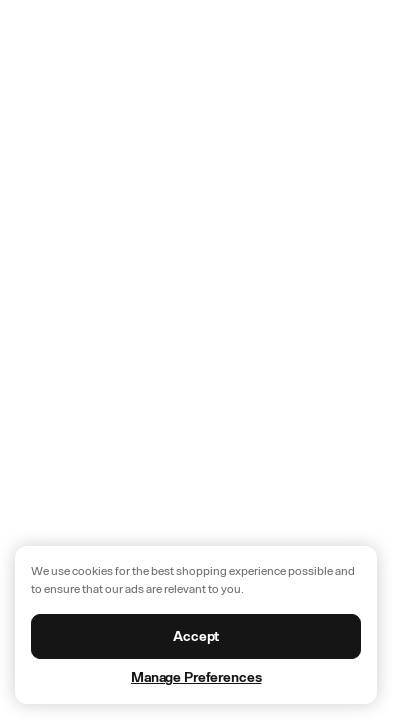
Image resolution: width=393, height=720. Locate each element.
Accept (196, 636)
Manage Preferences (196, 677)
